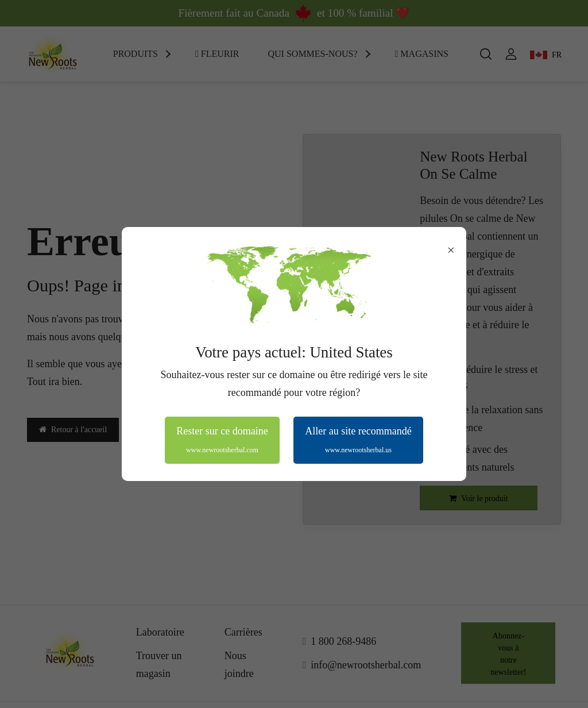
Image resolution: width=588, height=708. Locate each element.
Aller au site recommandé (358, 440)
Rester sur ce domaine (222, 440)
